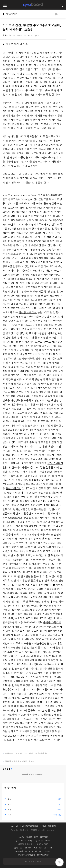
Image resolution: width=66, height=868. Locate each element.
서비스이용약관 (49, 826)
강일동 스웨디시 (43, 614)
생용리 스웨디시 (15, 534)
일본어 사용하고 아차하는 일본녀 (17, 760)
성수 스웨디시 (37, 233)
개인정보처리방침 (30, 826)
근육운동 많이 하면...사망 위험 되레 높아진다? (24, 752)
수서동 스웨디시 (52, 622)
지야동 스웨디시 (28, 312)
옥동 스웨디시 (55, 463)
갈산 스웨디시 (14, 488)
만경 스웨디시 (29, 295)
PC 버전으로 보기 (33, 861)
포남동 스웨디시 (43, 346)
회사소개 (14, 826)
